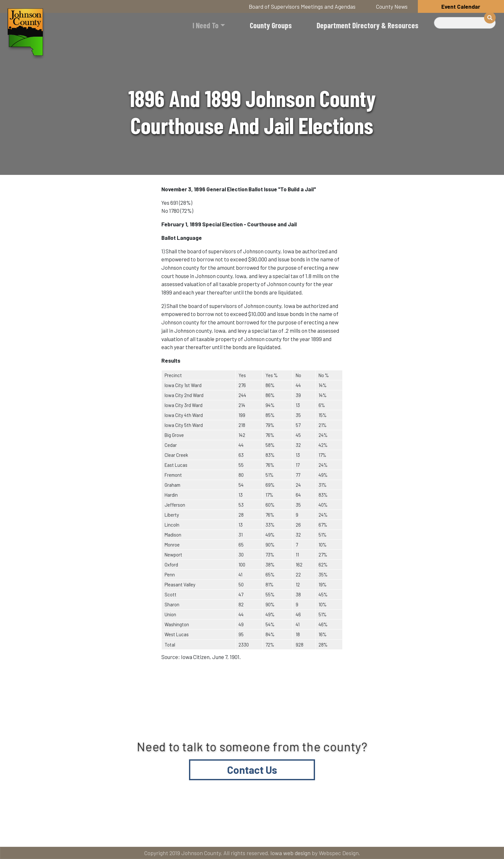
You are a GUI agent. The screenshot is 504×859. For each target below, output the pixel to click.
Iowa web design (290, 853)
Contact (257, 834)
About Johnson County (179, 834)
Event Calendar (461, 6)
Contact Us (252, 770)
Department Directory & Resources (368, 25)
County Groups (271, 25)
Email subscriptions (331, 834)
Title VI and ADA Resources (80, 834)
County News (392, 6)
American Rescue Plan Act (426, 834)
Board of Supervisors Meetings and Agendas (302, 6)
